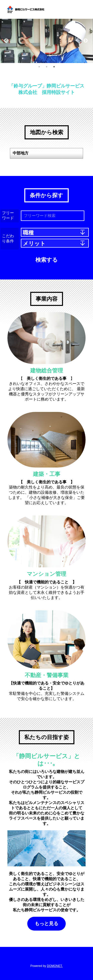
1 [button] (39, 67)
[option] (46, 41)
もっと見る (46, 924)
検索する (47, 260)
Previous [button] (6, 41)
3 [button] (54, 67)
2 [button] (47, 67)
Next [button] (86, 41)
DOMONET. (55, 966)
